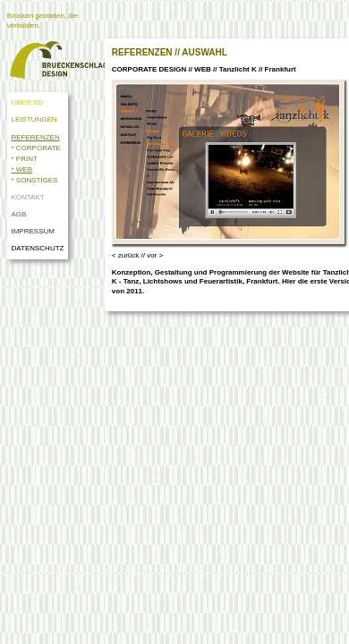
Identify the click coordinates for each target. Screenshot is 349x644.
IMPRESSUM (32, 231)
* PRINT (24, 159)
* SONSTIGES (34, 180)
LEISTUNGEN (34, 119)
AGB (18, 214)
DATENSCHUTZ (39, 248)
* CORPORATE (35, 148)
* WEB (21, 169)
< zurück (125, 255)
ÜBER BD (27, 102)
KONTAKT (27, 197)
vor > (155, 255)
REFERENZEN (35, 137)
